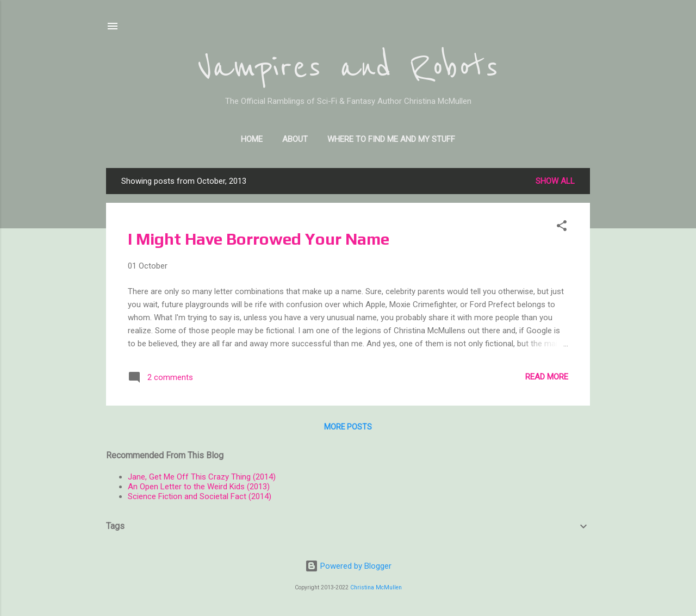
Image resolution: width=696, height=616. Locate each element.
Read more (547, 377)
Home (252, 139)
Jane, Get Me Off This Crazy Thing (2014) (202, 477)
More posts (348, 427)
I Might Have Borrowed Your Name (259, 239)
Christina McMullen (376, 587)
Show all (555, 181)
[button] (562, 228)
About (295, 139)
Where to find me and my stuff (391, 139)
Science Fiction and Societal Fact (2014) (200, 496)
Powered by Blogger (348, 566)
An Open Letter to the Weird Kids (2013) (199, 487)
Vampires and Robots (348, 67)
